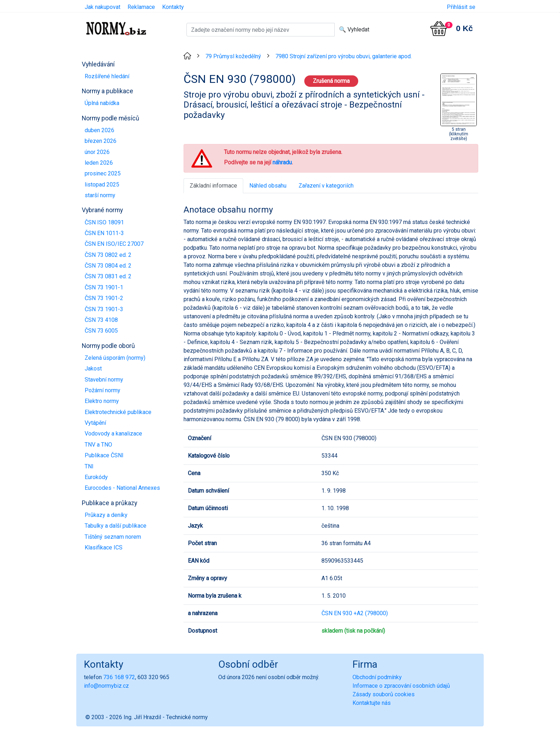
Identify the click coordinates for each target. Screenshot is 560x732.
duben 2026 (99, 130)
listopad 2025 (102, 185)
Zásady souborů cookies (384, 694)
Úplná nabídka (102, 103)
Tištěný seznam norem (113, 537)
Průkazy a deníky (106, 515)
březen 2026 (101, 141)
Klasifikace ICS (104, 547)
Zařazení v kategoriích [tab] (326, 186)
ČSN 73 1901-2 (104, 298)
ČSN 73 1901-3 (104, 309)
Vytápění (95, 423)
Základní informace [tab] (213, 186)
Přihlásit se (461, 7)
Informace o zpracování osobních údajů (401, 686)
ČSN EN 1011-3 (104, 233)
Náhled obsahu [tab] (268, 186)
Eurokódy (96, 477)
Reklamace (141, 7)
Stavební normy (104, 380)
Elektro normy (102, 401)
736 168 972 (119, 677)
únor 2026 (97, 152)
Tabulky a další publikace (116, 526)
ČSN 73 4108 (101, 320)
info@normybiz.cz (106, 686)
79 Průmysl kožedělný (233, 56)
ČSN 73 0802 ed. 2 (108, 255)
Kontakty (173, 7)
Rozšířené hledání (107, 76)
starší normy (100, 195)
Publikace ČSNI (104, 455)
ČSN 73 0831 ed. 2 (108, 276)
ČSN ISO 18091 (104, 222)
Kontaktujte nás (372, 703)
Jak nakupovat (102, 7)
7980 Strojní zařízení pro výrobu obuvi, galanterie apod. (344, 56)
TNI (89, 466)
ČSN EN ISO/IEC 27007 (114, 244)
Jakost (93, 369)
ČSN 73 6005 (101, 331)
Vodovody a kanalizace (113, 434)
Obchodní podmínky (377, 677)
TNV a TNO (98, 445)
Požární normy (102, 390)
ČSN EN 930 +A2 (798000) (355, 613)
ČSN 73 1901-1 (104, 287)
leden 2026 (99, 163)
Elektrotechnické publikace (118, 412)
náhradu (282, 162)
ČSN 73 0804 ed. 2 (108, 266)
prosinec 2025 (103, 173)
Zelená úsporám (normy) (115, 358)
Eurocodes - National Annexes (122, 488)
